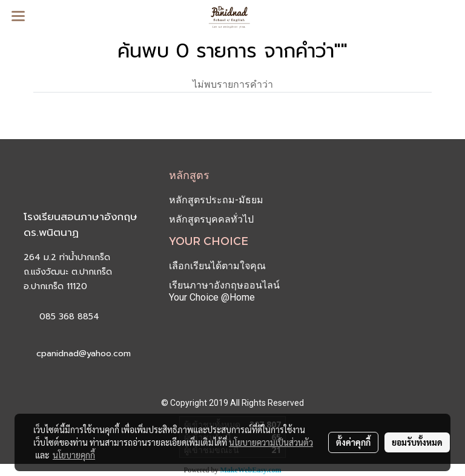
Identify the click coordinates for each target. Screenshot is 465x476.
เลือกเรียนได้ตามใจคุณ (217, 266)
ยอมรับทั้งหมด (417, 442)
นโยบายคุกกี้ (74, 455)
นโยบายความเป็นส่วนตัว (271, 442)
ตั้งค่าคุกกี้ (353, 442)
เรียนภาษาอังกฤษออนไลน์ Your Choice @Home (224, 291)
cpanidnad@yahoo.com (84, 354)
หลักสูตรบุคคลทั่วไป (211, 219)
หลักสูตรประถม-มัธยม (216, 200)
